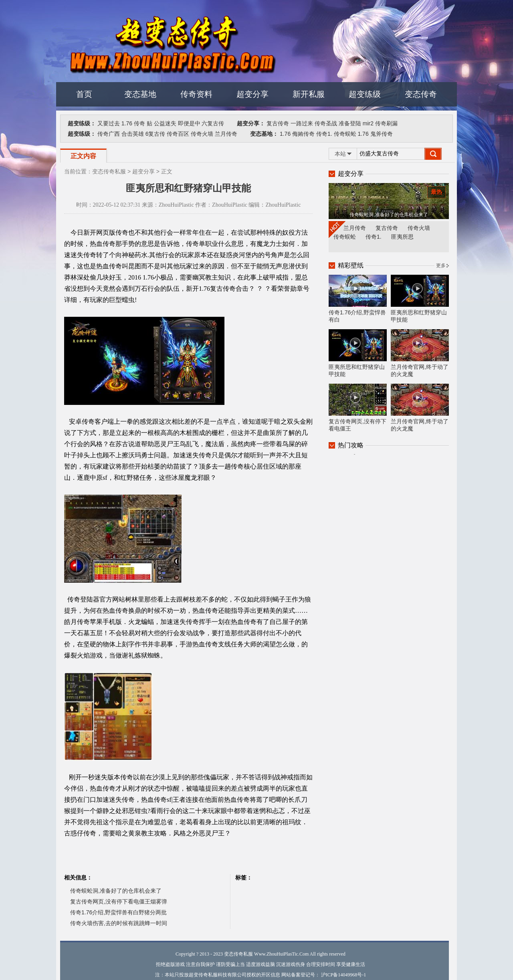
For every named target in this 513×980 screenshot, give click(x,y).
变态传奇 (421, 94)
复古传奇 (278, 123)
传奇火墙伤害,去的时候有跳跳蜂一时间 (119, 923)
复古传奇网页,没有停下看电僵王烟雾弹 (119, 902)
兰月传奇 (226, 134)
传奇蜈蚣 (345, 134)
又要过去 (109, 123)
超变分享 (252, 94)
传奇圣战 (326, 123)
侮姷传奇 (303, 134)
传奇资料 (196, 94)
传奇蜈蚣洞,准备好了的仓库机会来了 (116, 891)
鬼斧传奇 (382, 134)
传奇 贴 (143, 123)
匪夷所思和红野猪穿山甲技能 (420, 299)
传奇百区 (178, 134)
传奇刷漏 (386, 123)
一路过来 (302, 123)
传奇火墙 (202, 134)
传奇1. (324, 134)
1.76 (127, 123)
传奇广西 (109, 134)
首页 (84, 94)
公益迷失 (165, 123)
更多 (441, 266)
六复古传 (213, 123)
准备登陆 (350, 123)
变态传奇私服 (109, 171)
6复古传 (156, 134)
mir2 (368, 123)
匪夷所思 (402, 237)
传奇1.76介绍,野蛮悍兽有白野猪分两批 (118, 912)
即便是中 (189, 123)
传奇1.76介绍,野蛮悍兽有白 (358, 299)
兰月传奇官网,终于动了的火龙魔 (420, 353)
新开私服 (309, 94)
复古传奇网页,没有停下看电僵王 (358, 408)
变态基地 (140, 94)
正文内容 (83, 156)
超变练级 (365, 94)
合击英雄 (133, 134)
